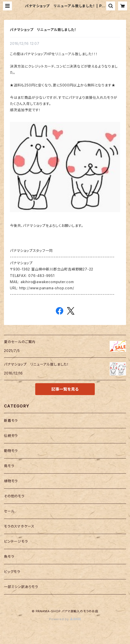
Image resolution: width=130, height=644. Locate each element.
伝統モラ (11, 436)
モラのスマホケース (19, 526)
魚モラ (9, 556)
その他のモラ (14, 496)
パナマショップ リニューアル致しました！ (43, 30)
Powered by (65, 619)
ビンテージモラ (16, 541)
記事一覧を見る (65, 389)
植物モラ (11, 481)
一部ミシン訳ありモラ (21, 587)
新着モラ (11, 420)
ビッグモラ (12, 572)
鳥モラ (9, 466)
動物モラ (11, 451)
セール (9, 511)
